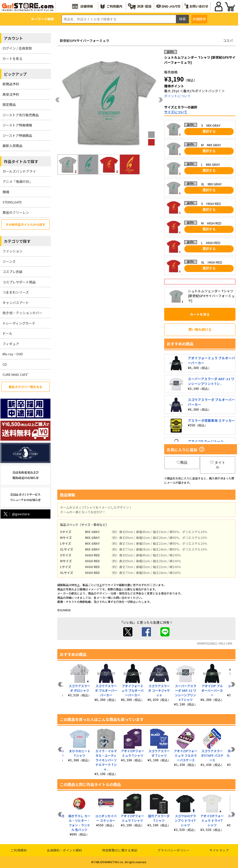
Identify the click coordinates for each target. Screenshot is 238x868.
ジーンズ (9, 261)
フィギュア (11, 344)
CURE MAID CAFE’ (16, 374)
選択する (209, 131)
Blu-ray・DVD (13, 354)
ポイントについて (177, 96)
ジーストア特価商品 (17, 135)
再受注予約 (11, 94)
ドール (8, 333)
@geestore (16, 514)
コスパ (228, 41)
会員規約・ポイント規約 (65, 850)
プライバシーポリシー (173, 850)
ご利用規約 (19, 850)
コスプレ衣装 (12, 272)
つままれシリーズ (16, 292)
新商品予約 (11, 84)
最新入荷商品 (12, 146)
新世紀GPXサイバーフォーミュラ (85, 41)
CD (5, 364)
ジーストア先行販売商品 (21, 115)
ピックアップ (15, 74)
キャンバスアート (16, 303)
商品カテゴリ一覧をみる (25, 387)
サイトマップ (219, 850)
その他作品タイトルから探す (25, 224)
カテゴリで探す (17, 241)
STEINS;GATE (12, 202)
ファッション (12, 251)
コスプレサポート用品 (19, 282)
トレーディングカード (19, 323)
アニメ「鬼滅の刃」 (17, 181)
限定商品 (9, 105)
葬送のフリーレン (16, 212)
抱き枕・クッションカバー (22, 313)
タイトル (218, 465)
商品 (182, 462)
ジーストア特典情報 (17, 125)
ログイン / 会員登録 (17, 48)
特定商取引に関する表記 (120, 850)
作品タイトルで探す (21, 161)
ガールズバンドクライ (19, 171)
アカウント (13, 38)
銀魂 (6, 192)
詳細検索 (199, 19)
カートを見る (12, 59)
